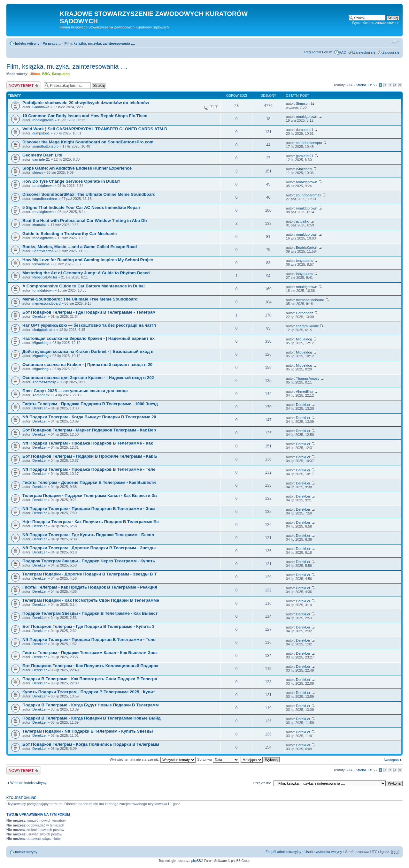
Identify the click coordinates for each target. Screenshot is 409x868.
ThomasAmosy (44, 382)
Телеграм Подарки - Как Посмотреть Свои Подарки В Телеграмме (91, 600)
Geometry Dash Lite (42, 155)
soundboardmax (45, 199)
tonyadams (41, 264)
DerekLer (39, 316)
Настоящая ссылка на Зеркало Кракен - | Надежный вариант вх (89, 338)
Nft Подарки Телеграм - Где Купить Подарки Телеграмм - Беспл (88, 535)
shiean (37, 172)
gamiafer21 (41, 159)
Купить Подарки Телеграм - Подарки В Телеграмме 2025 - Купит (89, 692)
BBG (46, 74)
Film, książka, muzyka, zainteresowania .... (100, 43)
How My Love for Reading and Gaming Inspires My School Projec (88, 260)
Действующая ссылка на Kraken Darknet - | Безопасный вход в (88, 351)
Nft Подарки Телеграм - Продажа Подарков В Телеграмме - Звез (89, 509)
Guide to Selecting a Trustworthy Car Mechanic (69, 234)
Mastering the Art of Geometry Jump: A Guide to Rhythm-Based (86, 273)
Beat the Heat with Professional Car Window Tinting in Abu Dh (85, 221)
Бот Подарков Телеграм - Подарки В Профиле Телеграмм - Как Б (90, 456)
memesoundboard (46, 303)
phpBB (196, 861)
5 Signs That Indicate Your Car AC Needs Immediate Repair (81, 207)
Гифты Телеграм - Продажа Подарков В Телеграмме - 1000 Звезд (90, 404)
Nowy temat (24, 85)
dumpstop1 (41, 133)
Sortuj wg (218, 759)
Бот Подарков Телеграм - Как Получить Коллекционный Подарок (90, 666)
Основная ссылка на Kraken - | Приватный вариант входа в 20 (87, 365)
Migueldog (40, 343)
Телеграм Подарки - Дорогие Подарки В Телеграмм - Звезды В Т (89, 574)
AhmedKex (41, 395)
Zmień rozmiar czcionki (395, 42)
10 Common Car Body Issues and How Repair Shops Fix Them (85, 116)
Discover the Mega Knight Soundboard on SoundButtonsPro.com (88, 142)
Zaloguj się (391, 52)
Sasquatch (61, 74)
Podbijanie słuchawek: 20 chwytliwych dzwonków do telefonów (86, 103)
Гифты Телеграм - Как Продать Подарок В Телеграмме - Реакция (90, 587)
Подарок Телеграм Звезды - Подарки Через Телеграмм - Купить (89, 561)
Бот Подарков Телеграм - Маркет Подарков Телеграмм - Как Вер (89, 430)
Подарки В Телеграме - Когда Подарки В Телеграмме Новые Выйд (92, 718)
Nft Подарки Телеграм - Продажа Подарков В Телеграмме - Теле (89, 469)
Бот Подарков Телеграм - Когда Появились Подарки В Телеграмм (91, 744)
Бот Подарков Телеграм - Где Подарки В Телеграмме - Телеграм (89, 312)
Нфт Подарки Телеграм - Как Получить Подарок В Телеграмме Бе (91, 522)
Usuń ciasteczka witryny (323, 852)
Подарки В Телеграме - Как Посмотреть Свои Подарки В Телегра (90, 679)
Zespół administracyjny (283, 852)
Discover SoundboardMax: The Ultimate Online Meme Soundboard (89, 194)
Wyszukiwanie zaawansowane (376, 23)
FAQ (343, 52)
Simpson (303, 103)
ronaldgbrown (43, 120)
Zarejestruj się (364, 52)
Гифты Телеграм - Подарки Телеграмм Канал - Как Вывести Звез (90, 653)
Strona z (365, 85)
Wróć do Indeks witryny (28, 783)
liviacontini (304, 169)
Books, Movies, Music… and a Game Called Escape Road (80, 247)
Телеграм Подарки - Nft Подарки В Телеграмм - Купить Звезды (88, 731)
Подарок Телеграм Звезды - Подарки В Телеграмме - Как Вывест (90, 613)
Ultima (35, 74)
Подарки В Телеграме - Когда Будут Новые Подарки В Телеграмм (91, 705)
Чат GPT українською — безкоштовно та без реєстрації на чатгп (89, 325)
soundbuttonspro (45, 146)
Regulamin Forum (318, 52)
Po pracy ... (52, 43)
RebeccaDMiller (45, 277)
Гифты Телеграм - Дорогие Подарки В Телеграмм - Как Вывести (89, 482)
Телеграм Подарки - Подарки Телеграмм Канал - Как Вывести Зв (90, 495)
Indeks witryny (27, 43)
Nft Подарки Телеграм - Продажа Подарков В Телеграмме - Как (88, 443)
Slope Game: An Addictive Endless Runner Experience (77, 168)
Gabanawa (41, 107)
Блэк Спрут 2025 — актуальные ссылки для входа (75, 391)
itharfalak (39, 225)
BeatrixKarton (43, 251)
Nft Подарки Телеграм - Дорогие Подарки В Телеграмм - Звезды (89, 548)
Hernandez (305, 313)
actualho (303, 221)
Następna (391, 760)
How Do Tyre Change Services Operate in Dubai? (71, 181)
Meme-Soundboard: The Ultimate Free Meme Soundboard (80, 299)
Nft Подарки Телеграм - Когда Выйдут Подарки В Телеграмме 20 (89, 417)
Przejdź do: (262, 783)
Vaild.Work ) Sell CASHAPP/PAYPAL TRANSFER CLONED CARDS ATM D (95, 129)
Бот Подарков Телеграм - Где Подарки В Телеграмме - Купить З (89, 626)
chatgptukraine (44, 330)
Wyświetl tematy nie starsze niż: (153, 759)
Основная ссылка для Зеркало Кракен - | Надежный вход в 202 (88, 378)
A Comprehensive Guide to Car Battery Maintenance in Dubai (84, 286)
